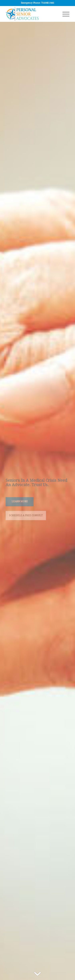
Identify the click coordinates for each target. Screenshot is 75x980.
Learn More (20, 501)
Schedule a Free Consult (26, 515)
